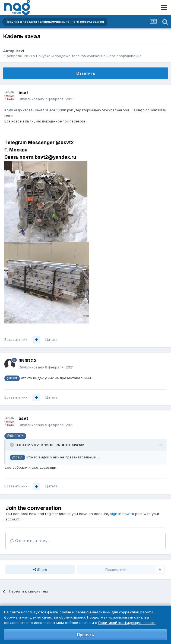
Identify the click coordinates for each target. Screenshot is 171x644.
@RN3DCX (15, 436)
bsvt (20, 51)
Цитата (51, 339)
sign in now (120, 514)
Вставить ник (16, 339)
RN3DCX (28, 361)
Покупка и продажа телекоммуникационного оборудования (89, 56)
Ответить (86, 73)
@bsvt (12, 378)
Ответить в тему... (30, 541)
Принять (85, 635)
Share (40, 569)
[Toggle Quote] (12, 445)
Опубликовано (46, 99)
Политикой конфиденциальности (127, 623)
